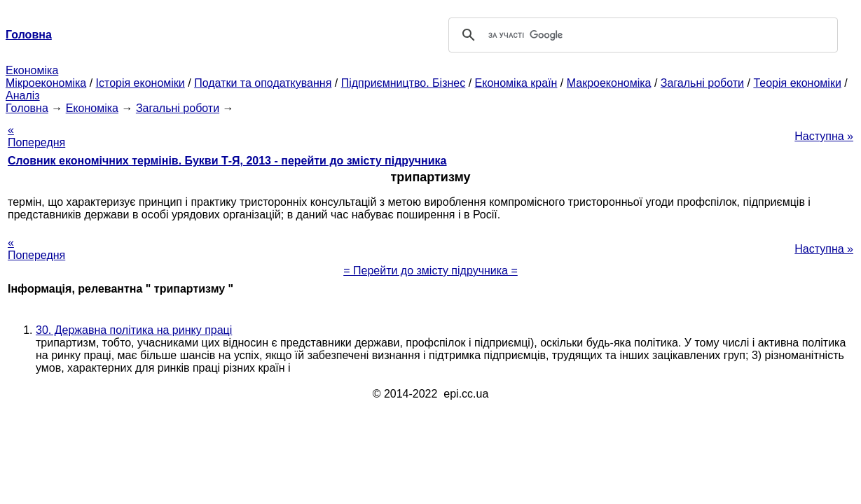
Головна (27, 108)
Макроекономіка (609, 83)
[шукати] (641, 35)
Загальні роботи (702, 83)
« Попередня (36, 136)
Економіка (32, 70)
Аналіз (23, 96)
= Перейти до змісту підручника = (430, 271)
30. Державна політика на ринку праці (134, 330)
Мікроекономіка (46, 83)
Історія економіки (140, 83)
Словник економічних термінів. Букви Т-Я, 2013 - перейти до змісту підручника (227, 161)
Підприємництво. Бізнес (404, 83)
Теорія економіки (797, 83)
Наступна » (824, 136)
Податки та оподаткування (263, 83)
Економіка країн (516, 83)
